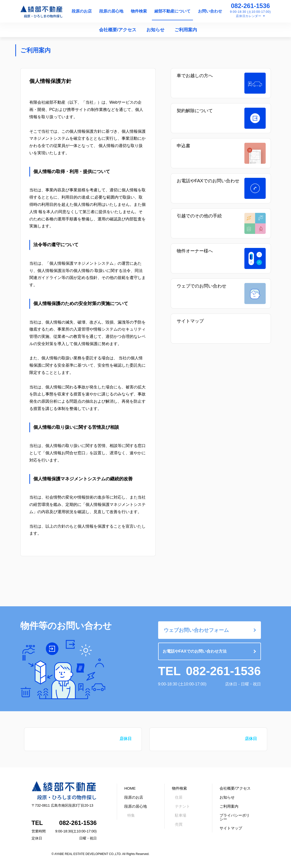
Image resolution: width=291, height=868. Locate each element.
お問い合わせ (210, 11)
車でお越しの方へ (195, 76)
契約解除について (195, 111)
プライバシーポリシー (235, 817)
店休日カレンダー (249, 16)
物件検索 (139, 11)
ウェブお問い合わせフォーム (196, 630)
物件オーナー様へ (195, 251)
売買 (179, 824)
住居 (179, 797)
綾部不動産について (172, 11)
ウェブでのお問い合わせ (202, 286)
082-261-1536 (250, 6)
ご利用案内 (186, 30)
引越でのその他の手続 (199, 216)
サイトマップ (190, 321)
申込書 (183, 146)
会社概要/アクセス (118, 30)
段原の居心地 (111, 11)
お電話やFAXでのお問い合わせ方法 (195, 651)
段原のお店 (82, 11)
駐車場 (181, 815)
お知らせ (155, 30)
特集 (131, 815)
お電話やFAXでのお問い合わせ (208, 181)
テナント (182, 806)
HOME (130, 788)
